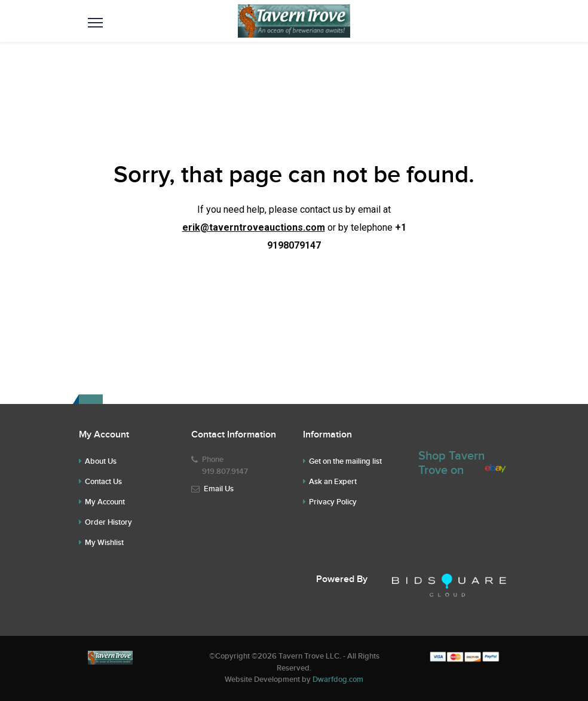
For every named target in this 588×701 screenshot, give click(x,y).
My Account (105, 502)
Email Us (219, 489)
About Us (101, 461)
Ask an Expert (333, 482)
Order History (108, 522)
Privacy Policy (333, 502)
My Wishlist (104, 543)
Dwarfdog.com (338, 679)
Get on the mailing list (345, 461)
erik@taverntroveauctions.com (254, 227)
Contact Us (103, 482)
